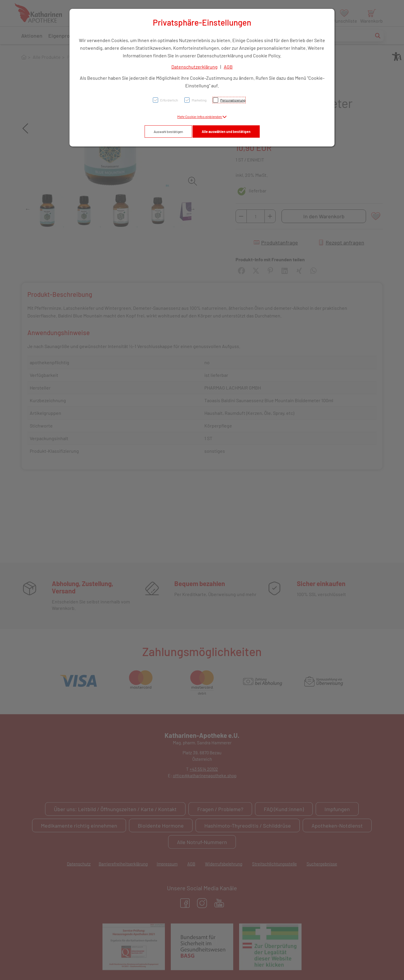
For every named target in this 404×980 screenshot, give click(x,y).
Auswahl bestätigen (168, 132)
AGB (228, 67)
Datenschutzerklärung (194, 67)
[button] (202, 117)
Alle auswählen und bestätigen (226, 132)
